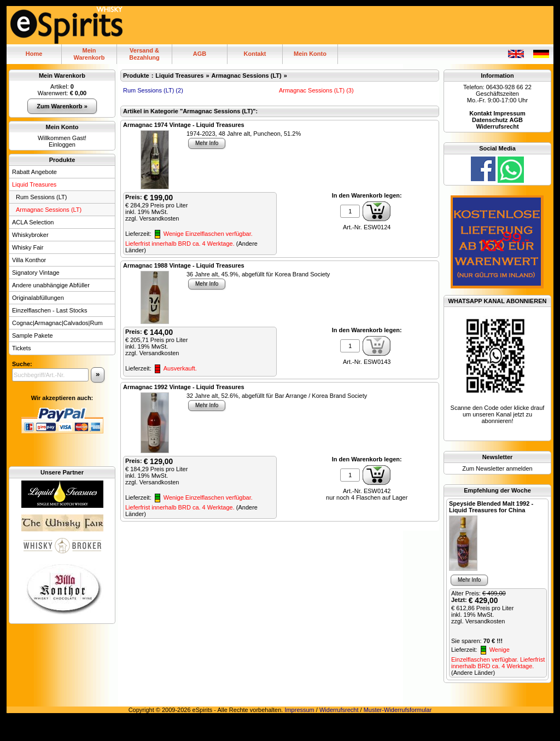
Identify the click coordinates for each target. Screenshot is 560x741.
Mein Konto (310, 54)
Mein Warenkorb (62, 76)
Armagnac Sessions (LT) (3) (316, 90)
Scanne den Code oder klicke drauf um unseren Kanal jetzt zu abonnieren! (498, 414)
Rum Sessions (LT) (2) (153, 90)
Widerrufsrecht (339, 710)
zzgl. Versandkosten (152, 218)
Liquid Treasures (34, 184)
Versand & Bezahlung (144, 54)
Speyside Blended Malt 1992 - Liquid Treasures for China (491, 507)
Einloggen (62, 144)
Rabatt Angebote (34, 172)
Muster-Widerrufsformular (398, 710)
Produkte (62, 160)
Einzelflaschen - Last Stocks (50, 310)
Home (34, 54)
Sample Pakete (33, 335)
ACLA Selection (33, 222)
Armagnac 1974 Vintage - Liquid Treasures (184, 125)
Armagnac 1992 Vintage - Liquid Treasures (184, 387)
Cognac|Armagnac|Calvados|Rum (57, 323)
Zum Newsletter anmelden (497, 468)
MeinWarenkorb (89, 54)
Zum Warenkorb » (62, 106)
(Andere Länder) (473, 673)
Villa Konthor (29, 260)
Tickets (21, 348)
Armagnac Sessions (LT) (49, 210)
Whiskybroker (30, 235)
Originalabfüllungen (38, 298)
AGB (200, 54)
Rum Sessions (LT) (41, 197)
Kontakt (255, 54)
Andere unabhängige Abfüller (51, 285)
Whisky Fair (28, 247)
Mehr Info (207, 143)
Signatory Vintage (36, 273)
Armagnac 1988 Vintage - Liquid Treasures (184, 265)
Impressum (299, 710)
